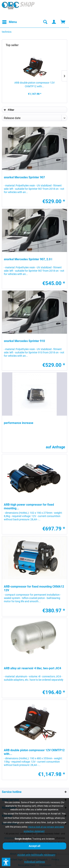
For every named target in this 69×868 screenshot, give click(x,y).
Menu (10, 21)
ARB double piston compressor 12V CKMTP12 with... (34, 84)
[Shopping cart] (63, 22)
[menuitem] (9, 22)
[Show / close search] (45, 22)
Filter (9, 110)
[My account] (54, 22)
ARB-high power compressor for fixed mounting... (29, 506)
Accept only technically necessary (36, 855)
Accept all (34, 846)
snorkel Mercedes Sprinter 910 (24, 341)
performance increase (19, 423)
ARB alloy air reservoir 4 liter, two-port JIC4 (32, 668)
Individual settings (34, 862)
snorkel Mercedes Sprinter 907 (24, 177)
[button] (6, 862)
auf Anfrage (55, 447)
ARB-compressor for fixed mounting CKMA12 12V (34, 588)
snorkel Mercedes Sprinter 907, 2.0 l (28, 259)
